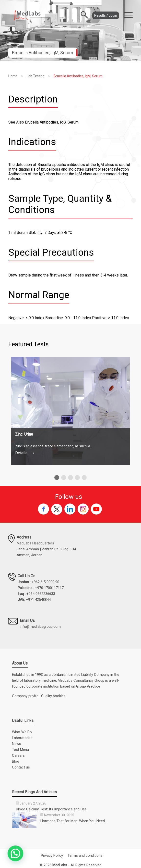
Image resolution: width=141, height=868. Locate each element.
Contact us (21, 767)
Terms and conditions (85, 855)
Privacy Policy (52, 855)
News (17, 744)
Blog (16, 761)
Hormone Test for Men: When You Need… (74, 821)
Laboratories (22, 738)
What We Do (22, 732)
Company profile (25, 696)
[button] (57, 478)
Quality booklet (53, 696)
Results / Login (106, 15)
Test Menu (20, 750)
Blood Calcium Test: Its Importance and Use (51, 809)
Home (13, 76)
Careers (18, 755)
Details (25, 453)
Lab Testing (36, 76)
